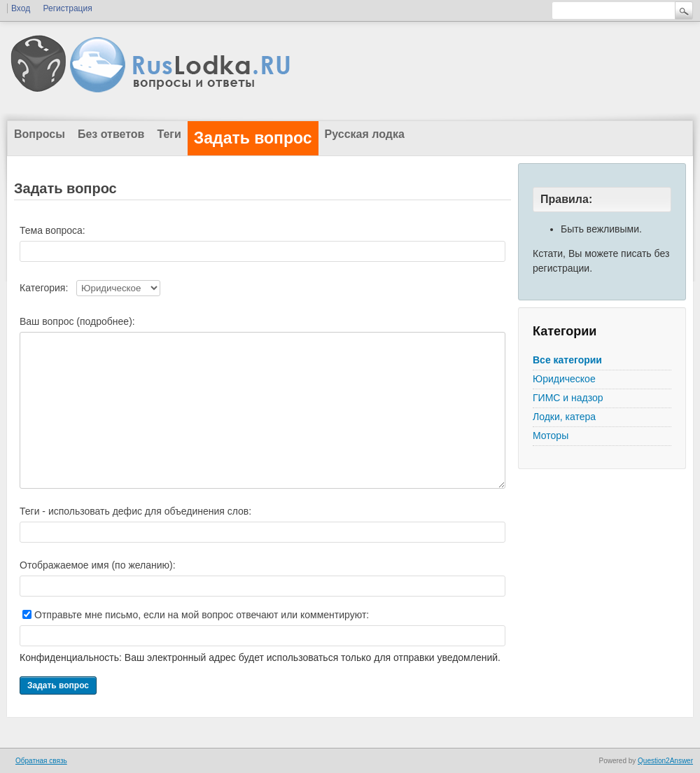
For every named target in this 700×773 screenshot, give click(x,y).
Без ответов (111, 134)
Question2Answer (665, 761)
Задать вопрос (253, 138)
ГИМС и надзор (568, 398)
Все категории (567, 360)
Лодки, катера (564, 417)
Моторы (551, 436)
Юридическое (564, 379)
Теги (169, 134)
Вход (21, 8)
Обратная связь (41, 761)
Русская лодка (365, 134)
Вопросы (40, 134)
